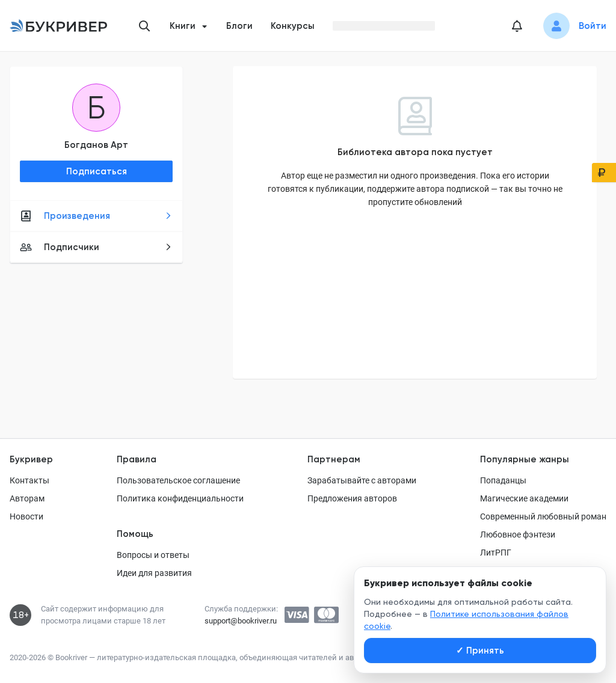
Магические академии (524, 498)
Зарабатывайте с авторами (362, 480)
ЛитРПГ (496, 553)
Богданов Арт (96, 145)
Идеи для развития (154, 573)
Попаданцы (503, 480)
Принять (480, 651)
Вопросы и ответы (153, 555)
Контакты (29, 480)
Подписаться (97, 171)
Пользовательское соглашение (178, 480)
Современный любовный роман (543, 516)
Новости (26, 516)
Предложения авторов (352, 498)
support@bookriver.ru (241, 621)
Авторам (27, 498)
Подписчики (96, 247)
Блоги (239, 26)
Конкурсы (293, 26)
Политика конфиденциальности (180, 498)
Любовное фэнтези (518, 534)
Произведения (96, 216)
